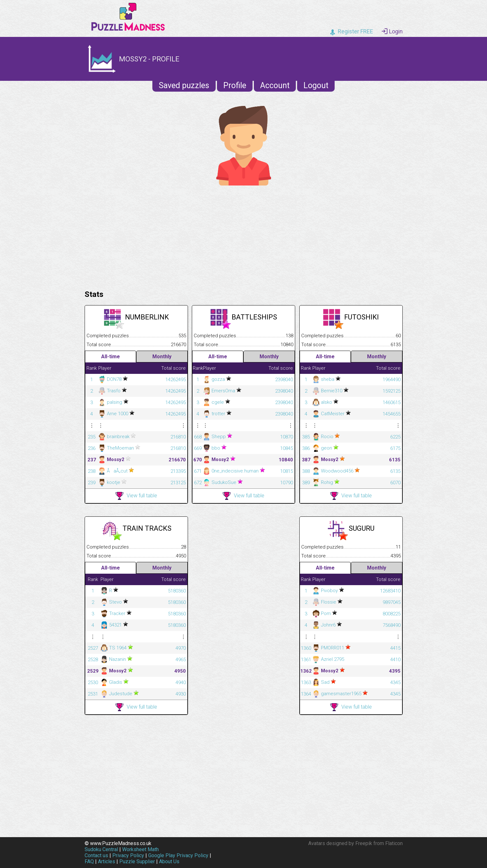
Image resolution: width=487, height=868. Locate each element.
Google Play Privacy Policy (178, 855)
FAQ (89, 861)
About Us (169, 861)
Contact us (96, 855)
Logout (316, 85)
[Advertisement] (244, 236)
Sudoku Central (101, 849)
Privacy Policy (128, 855)
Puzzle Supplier (137, 861)
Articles (107, 861)
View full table (136, 496)
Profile (235, 85)
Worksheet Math (140, 849)
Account (275, 85)
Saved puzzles (184, 85)
